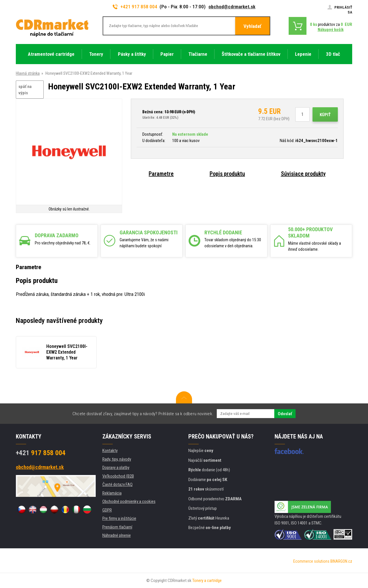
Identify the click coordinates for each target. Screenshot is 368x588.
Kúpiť (325, 115)
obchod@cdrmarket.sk (232, 7)
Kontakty (110, 451)
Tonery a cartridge (207, 581)
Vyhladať (252, 26)
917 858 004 (41, 453)
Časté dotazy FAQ (117, 484)
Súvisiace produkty (303, 174)
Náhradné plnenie (117, 535)
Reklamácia (112, 493)
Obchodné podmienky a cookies (129, 501)
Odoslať (285, 414)
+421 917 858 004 (135, 7)
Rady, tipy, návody (117, 459)
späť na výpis (25, 90)
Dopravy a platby (116, 468)
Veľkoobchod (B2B (118, 476)
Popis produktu (227, 174)
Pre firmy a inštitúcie (119, 518)
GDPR (107, 510)
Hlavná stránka (28, 73)
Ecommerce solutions (311, 561)
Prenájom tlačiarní (117, 527)
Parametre (161, 174)
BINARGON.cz (341, 561)
